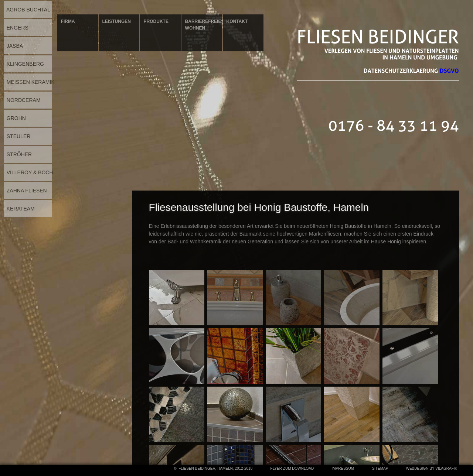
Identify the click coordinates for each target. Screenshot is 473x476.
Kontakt (237, 21)
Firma (68, 21)
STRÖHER (18, 154)
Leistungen (117, 21)
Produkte (156, 21)
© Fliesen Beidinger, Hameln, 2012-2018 (213, 468)
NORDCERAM (22, 100)
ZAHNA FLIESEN (25, 191)
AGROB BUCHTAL (27, 10)
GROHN (15, 118)
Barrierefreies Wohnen (204, 25)
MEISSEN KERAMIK (29, 82)
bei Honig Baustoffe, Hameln (302, 207)
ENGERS (16, 28)
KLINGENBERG (24, 64)
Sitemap (380, 468)
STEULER (17, 136)
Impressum (343, 468)
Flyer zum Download (292, 468)
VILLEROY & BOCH (28, 172)
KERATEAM (19, 209)
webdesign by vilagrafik (432, 468)
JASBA (13, 46)
